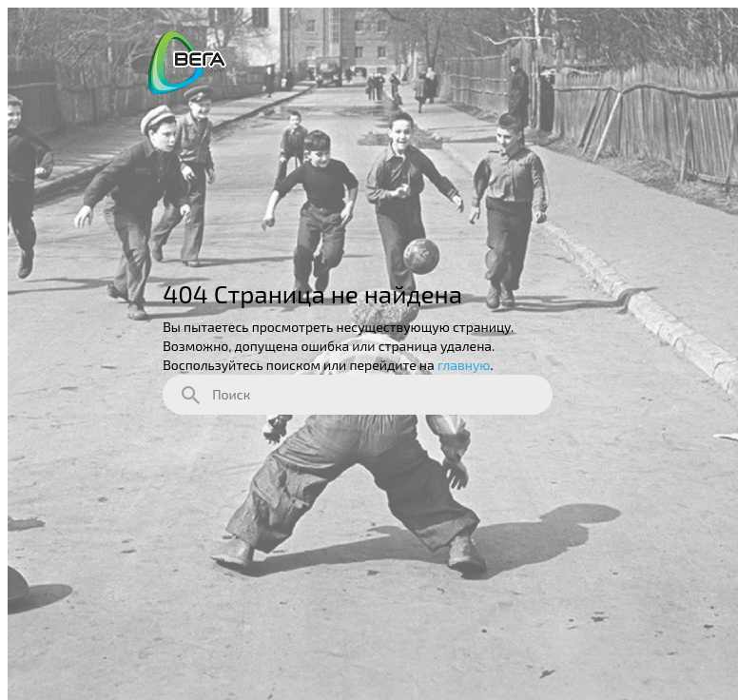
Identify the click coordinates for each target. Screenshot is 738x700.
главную (464, 365)
